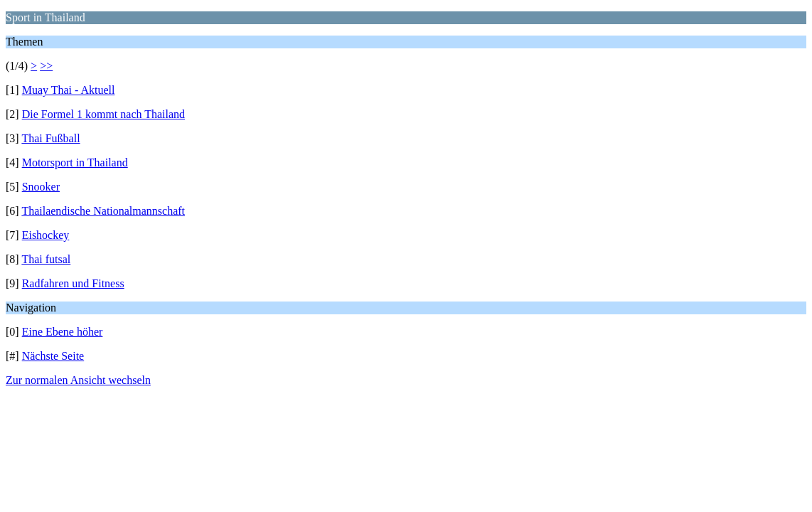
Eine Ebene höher (63, 332)
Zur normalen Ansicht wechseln (78, 380)
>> (46, 66)
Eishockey (46, 235)
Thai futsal (46, 259)
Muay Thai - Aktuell (69, 90)
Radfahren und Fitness (73, 283)
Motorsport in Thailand (75, 162)
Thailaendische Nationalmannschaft (103, 211)
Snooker (41, 187)
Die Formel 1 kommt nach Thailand (103, 114)
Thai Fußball (50, 138)
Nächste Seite (53, 356)
